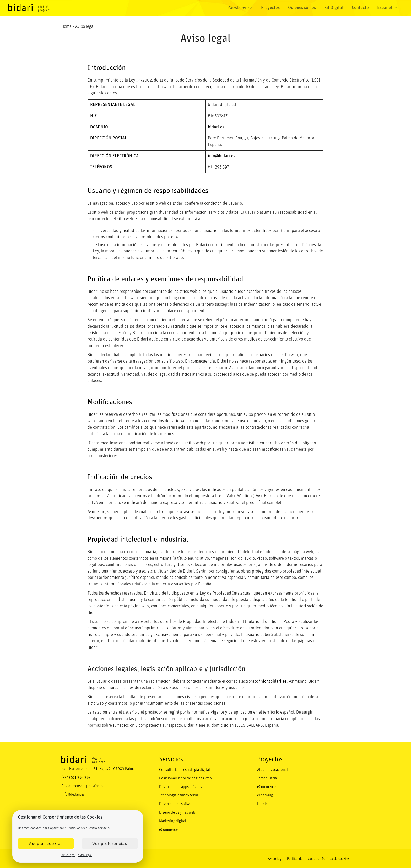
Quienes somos (303, 8)
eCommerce (168, 828)
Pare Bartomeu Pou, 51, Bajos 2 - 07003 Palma (97, 769)
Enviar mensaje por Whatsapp (85, 785)
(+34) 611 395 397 (75, 777)
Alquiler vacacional (272, 770)
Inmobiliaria (267, 778)
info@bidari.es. (274, 681)
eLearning (265, 795)
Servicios (241, 8)
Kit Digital (334, 8)
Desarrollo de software (176, 803)
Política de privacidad (303, 857)
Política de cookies (336, 857)
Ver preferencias (110, 843)
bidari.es (216, 127)
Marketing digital (173, 820)
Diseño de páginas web (177, 812)
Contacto (361, 8)
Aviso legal (68, 855)
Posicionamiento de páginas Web (185, 778)
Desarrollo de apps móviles (180, 787)
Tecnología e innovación (178, 795)
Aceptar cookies (46, 843)
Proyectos (271, 8)
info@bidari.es (221, 156)
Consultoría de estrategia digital (184, 770)
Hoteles (263, 803)
